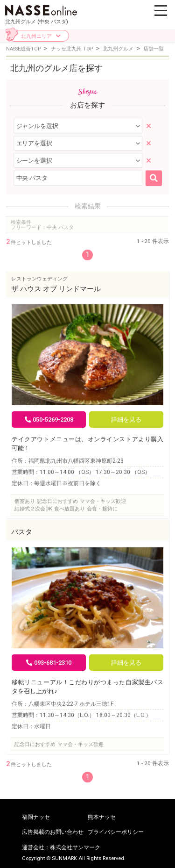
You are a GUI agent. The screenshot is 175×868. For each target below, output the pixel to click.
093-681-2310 (49, 663)
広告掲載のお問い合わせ (53, 832)
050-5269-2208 (49, 420)
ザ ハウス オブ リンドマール (56, 289)
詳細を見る (126, 420)
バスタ (22, 532)
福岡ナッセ (36, 817)
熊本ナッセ (102, 817)
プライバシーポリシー (116, 832)
